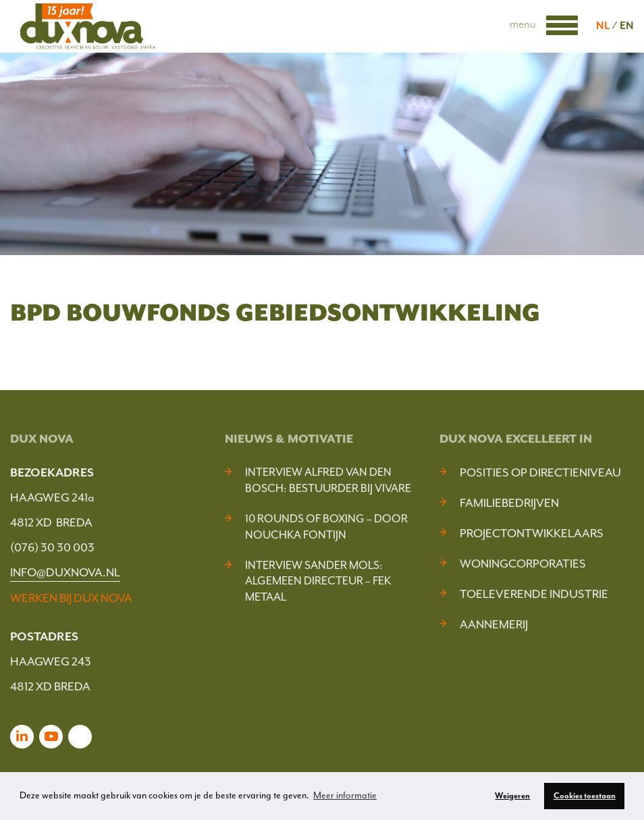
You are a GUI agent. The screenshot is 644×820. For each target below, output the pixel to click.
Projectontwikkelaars (532, 533)
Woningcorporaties (523, 564)
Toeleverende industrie (534, 594)
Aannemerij (494, 624)
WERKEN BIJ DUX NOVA (71, 598)
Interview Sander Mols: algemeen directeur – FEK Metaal (318, 581)
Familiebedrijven (509, 503)
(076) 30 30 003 (52, 547)
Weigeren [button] (512, 796)
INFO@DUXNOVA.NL (65, 572)
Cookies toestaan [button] (585, 796)
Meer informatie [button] (345, 795)
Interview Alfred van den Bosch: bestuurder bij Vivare (328, 480)
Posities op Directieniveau (540, 472)
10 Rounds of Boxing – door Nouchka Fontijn (326, 527)
